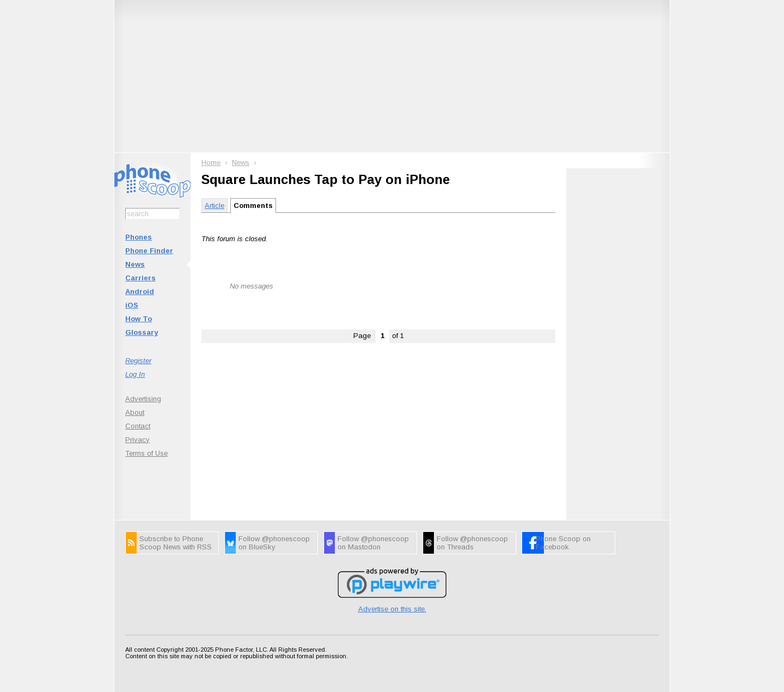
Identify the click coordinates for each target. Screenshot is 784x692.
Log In (135, 374)
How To (139, 319)
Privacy (137, 440)
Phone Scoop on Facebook (563, 543)
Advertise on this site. (392, 609)
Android (140, 292)
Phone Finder (149, 251)
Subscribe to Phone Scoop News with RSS (176, 543)
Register (138, 361)
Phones (139, 237)
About (135, 412)
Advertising (143, 399)
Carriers (140, 278)
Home (211, 163)
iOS (132, 305)
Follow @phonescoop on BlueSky (274, 543)
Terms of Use (146, 453)
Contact (138, 426)
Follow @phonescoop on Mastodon (373, 543)
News (135, 264)
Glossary (142, 332)
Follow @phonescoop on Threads (472, 543)
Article (215, 206)
